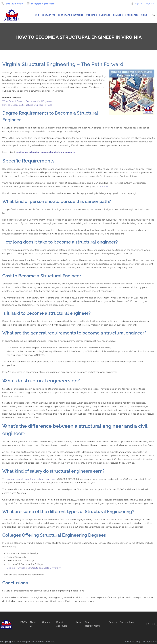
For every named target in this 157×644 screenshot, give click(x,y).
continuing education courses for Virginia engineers (45, 152)
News (79, 622)
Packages (105, 15)
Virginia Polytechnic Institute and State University (34, 568)
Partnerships (127, 622)
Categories (132, 15)
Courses (118, 15)
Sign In (138, 4)
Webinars (91, 15)
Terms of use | (132, 642)
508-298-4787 (14, 4)
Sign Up (150, 4)
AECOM (104, 187)
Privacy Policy (149, 642)
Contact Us (48, 15)
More (144, 15)
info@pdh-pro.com (43, 4)
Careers (113, 622)
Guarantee (48, 622)
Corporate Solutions (71, 15)
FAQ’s (24, 622)
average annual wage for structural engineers (31, 479)
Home (36, 15)
